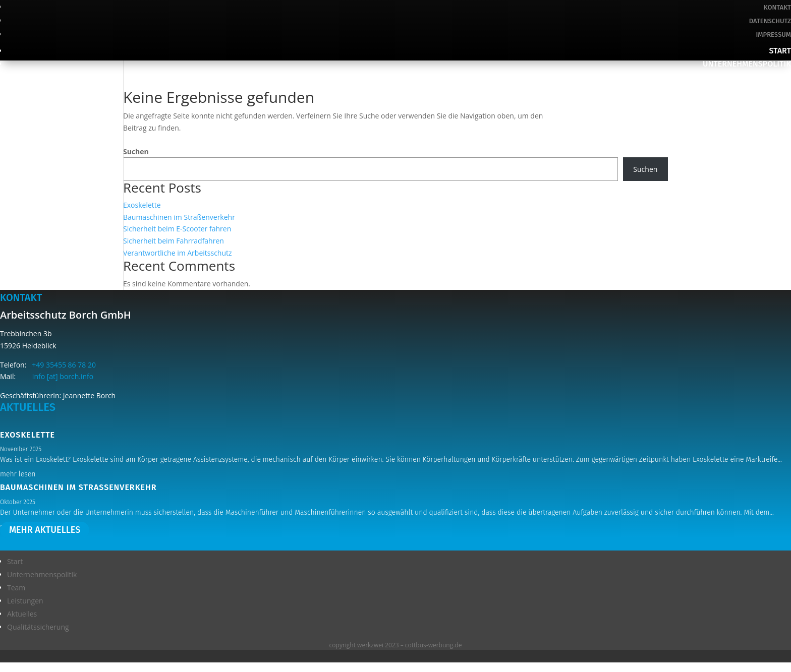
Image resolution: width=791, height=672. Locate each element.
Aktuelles (771, 103)
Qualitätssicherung (751, 116)
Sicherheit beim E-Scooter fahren (177, 229)
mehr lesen (18, 474)
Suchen (136, 151)
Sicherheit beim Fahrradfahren (174, 241)
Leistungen (769, 90)
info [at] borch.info (55, 376)
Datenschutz (770, 21)
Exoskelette (142, 205)
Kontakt (777, 7)
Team (781, 77)
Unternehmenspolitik (747, 64)
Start (780, 51)
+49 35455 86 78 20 (62, 365)
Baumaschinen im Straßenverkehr (179, 217)
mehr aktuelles (45, 530)
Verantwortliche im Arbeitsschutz (178, 253)
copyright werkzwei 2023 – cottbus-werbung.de (396, 645)
